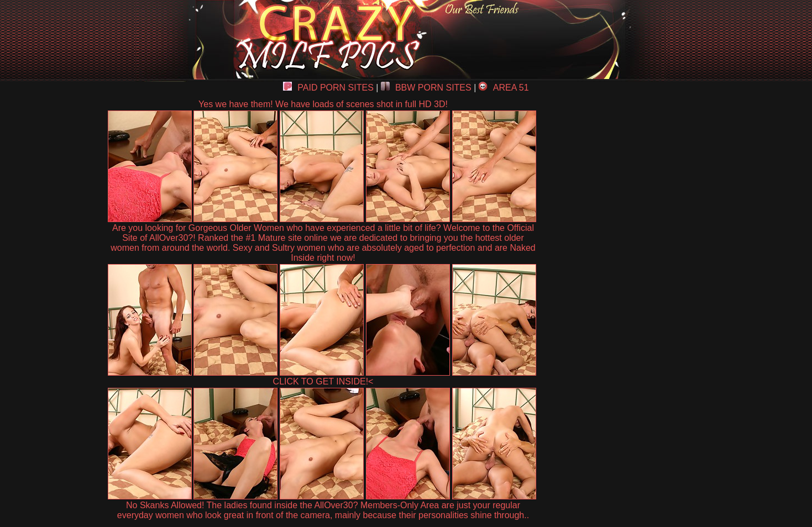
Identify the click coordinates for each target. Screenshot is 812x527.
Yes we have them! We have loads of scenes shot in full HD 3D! (323, 104)
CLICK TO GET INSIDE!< (323, 381)
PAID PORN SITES (328, 88)
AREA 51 (504, 88)
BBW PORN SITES (426, 88)
